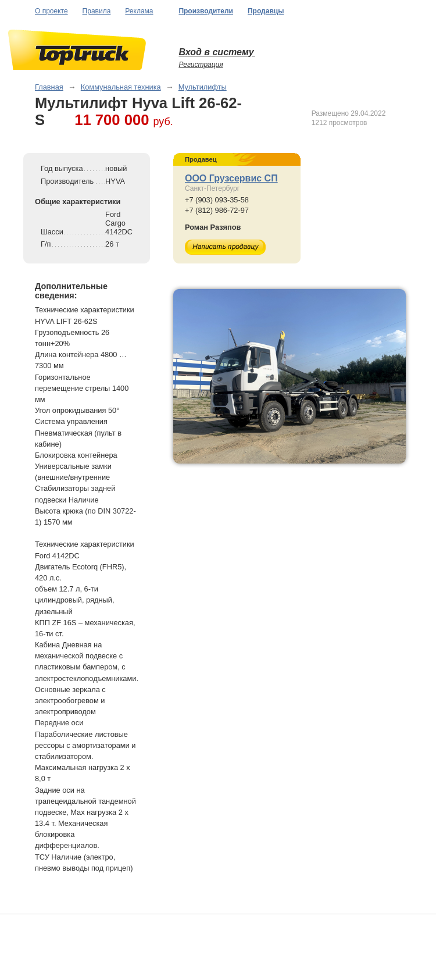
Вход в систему (217, 52)
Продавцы (266, 11)
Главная (49, 87)
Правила (97, 11)
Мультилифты (203, 87)
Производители (206, 11)
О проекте (51, 11)
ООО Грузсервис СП (231, 178)
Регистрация (201, 65)
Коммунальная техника (121, 87)
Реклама (139, 11)
